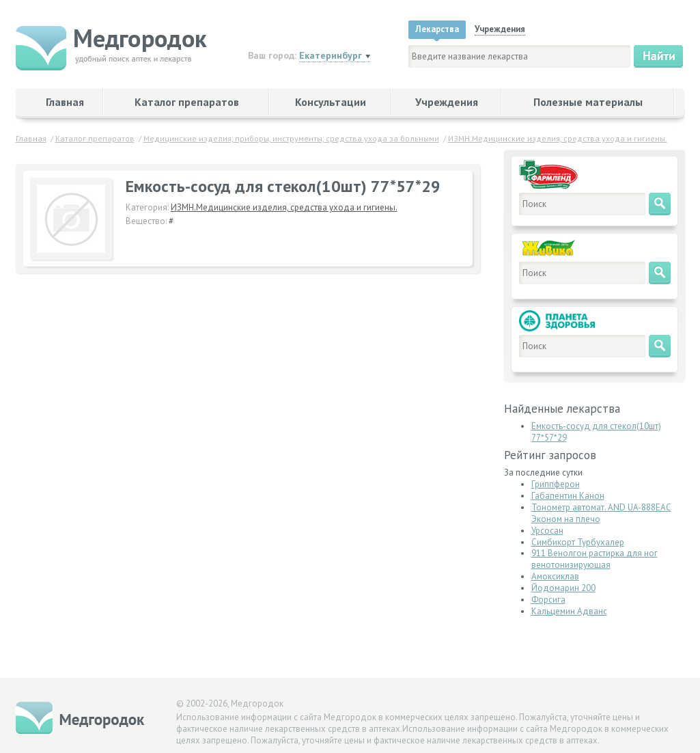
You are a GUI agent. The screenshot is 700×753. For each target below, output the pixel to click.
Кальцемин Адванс (569, 611)
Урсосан (547, 531)
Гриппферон (556, 484)
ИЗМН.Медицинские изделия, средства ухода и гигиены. (284, 207)
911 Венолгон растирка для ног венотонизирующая (594, 559)
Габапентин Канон (568, 496)
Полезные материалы (588, 102)
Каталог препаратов (187, 102)
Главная (65, 102)
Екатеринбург (331, 55)
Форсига (548, 600)
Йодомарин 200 (563, 588)
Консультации (331, 102)
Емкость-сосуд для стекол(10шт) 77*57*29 (596, 432)
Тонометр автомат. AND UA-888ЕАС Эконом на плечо (601, 513)
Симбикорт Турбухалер (578, 542)
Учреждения (447, 102)
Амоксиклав (555, 576)
